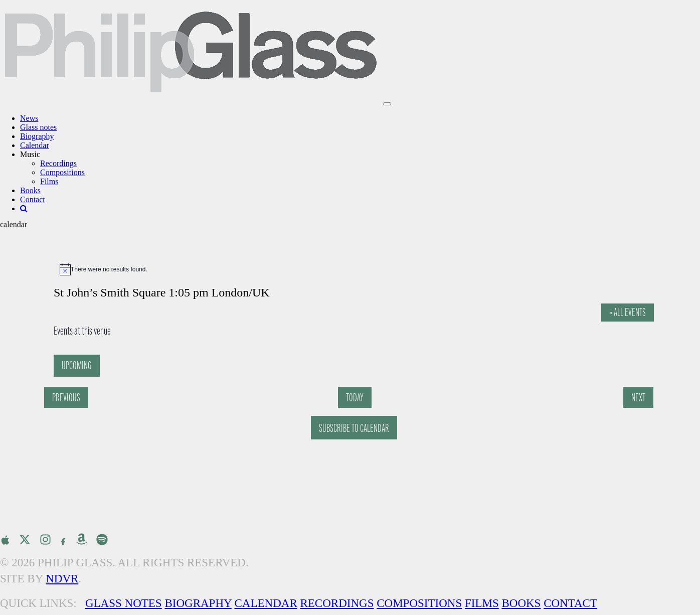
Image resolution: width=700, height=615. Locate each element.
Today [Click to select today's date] (355, 398)
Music (30, 154)
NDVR (62, 579)
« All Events (628, 312)
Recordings (58, 163)
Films (49, 181)
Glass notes (38, 127)
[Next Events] (638, 398)
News (29, 118)
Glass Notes (124, 603)
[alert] (355, 269)
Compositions (62, 172)
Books (30, 190)
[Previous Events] (66, 398)
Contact (33, 199)
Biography (37, 136)
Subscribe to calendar (354, 428)
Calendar (35, 145)
